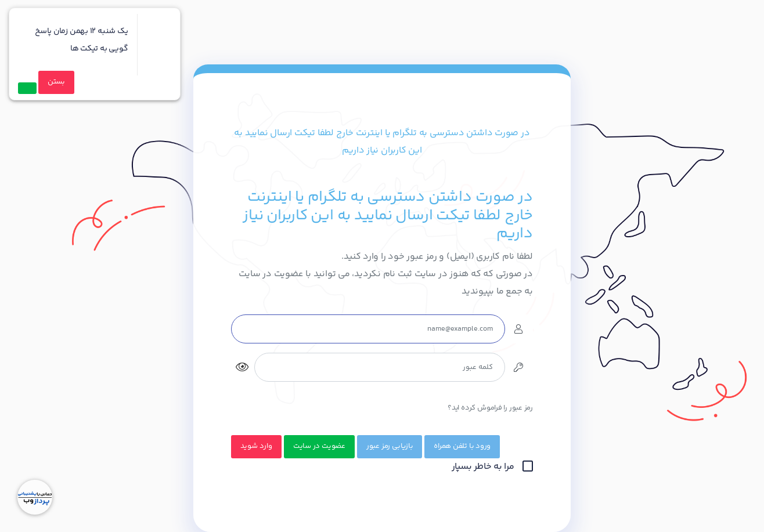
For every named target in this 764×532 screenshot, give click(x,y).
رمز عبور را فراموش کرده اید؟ (490, 408)
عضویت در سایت (319, 446)
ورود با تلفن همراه (462, 446)
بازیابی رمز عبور (390, 446)
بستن (56, 82)
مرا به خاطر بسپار (492, 467)
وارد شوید (256, 446)
